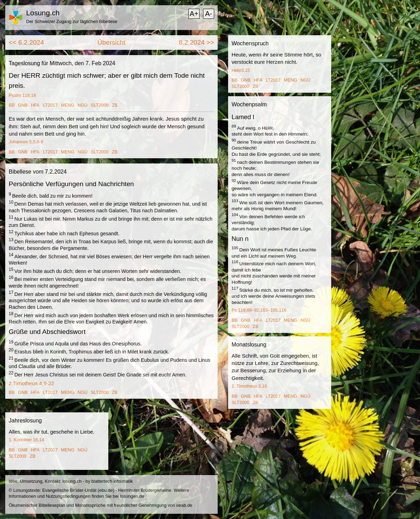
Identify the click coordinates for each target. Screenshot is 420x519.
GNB (23, 105)
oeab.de (184, 505)
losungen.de (132, 496)
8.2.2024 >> (197, 42)
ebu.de (106, 490)
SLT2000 (100, 105)
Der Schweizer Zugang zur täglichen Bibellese (72, 21)
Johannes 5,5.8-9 (26, 142)
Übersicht (111, 42)
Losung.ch (43, 13)
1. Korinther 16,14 (26, 440)
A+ (194, 14)
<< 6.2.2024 (26, 42)
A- (209, 14)
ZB (115, 105)
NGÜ (83, 105)
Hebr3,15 (241, 70)
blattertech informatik (112, 481)
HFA (35, 105)
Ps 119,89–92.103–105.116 (259, 310)
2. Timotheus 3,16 (249, 386)
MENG (68, 105)
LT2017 (50, 105)
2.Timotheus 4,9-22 (31, 383)
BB (12, 105)
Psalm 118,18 (22, 95)
